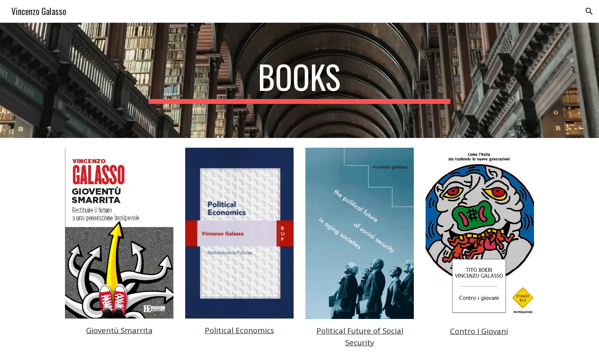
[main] (300, 80)
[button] (589, 11)
